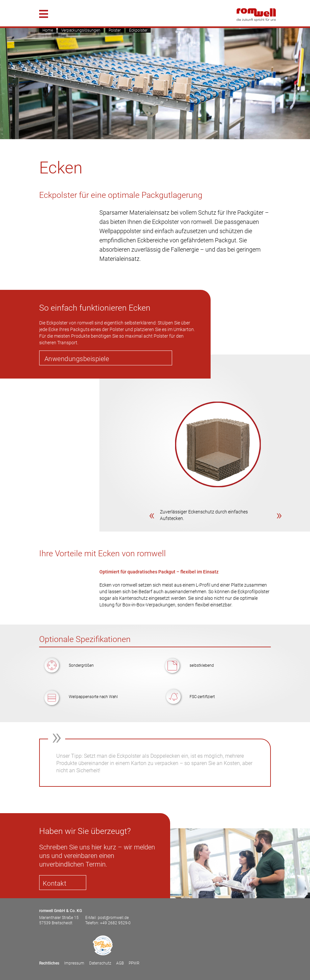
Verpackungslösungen (81, 30)
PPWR (134, 963)
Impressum (74, 963)
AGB (120, 963)
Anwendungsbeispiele (77, 359)
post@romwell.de (113, 918)
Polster (115, 30)
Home (48, 30)
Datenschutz (100, 963)
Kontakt (55, 883)
